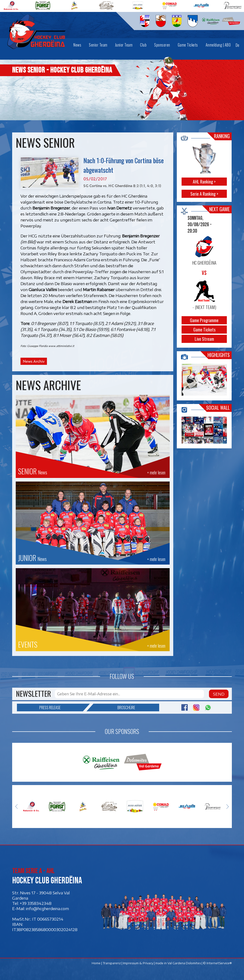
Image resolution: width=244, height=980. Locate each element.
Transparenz (112, 963)
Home (96, 963)
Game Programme (204, 320)
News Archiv (34, 361)
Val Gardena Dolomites (184, 963)
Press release (61, 707)
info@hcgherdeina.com (47, 909)
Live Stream (204, 339)
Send (219, 694)
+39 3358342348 (36, 903)
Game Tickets (204, 330)
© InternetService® (217, 963)
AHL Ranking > (204, 182)
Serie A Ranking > (204, 194)
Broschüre (114, 707)
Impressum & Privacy (138, 963)
